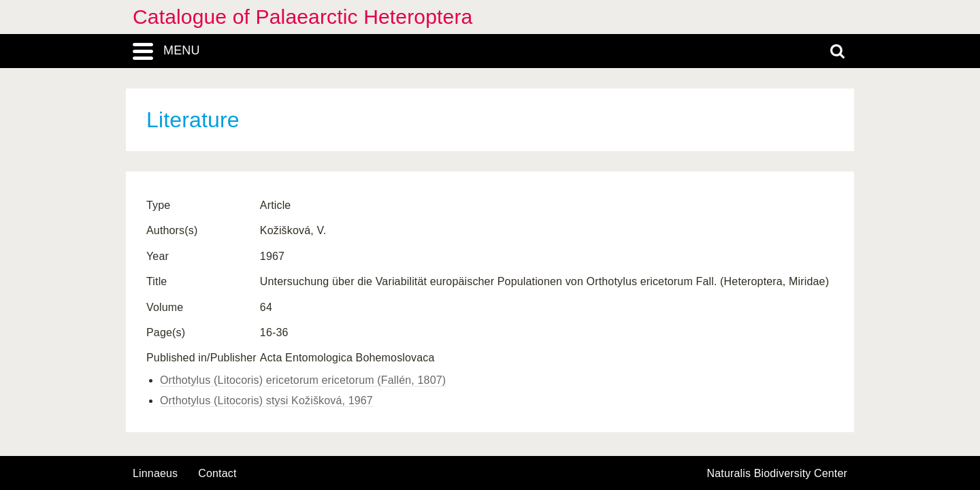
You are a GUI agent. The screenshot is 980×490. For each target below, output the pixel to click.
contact (217, 473)
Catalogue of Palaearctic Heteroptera (303, 17)
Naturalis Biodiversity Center (778, 474)
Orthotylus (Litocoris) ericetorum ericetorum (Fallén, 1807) (303, 380)
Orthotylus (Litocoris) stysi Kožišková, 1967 (266, 401)
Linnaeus (155, 474)
